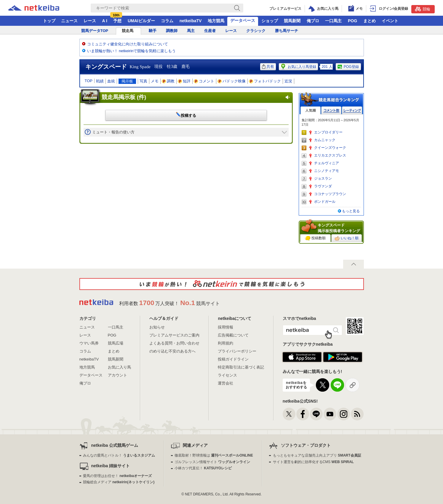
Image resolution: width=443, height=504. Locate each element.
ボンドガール (325, 202)
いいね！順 (347, 238)
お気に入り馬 (119, 367)
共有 (268, 67)
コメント (204, 81)
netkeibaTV (191, 21)
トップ (49, 21)
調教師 (172, 31)
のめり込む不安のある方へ (172, 351)
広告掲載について (233, 335)
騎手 (153, 31)
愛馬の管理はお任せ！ (117, 476)
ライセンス (227, 375)
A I (105, 21)
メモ (155, 81)
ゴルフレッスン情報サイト (212, 462)
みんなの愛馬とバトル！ (119, 455)
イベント (390, 21)
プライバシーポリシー (237, 351)
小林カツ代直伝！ (203, 468)
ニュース (69, 21)
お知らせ (157, 327)
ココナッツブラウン (330, 194)
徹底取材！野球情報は (214, 455)
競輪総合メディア (119, 482)
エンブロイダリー (328, 132)
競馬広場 (116, 343)
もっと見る (351, 211)
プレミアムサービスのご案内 (174, 335)
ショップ (270, 21)
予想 (117, 21)
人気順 (311, 110)
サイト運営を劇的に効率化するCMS (313, 462)
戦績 (100, 81)
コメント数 (331, 110)
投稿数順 (315, 238)
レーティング (352, 110)
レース (90, 21)
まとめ (370, 21)
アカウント (117, 375)
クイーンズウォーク (330, 148)
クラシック (256, 31)
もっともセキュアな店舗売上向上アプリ (317, 455)
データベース (243, 20)
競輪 (423, 9)
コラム (167, 21)
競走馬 (128, 31)
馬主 (191, 31)
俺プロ (313, 21)
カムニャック (325, 140)
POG (352, 21)
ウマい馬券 (89, 343)
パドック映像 (232, 81)
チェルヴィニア (327, 163)
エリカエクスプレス (330, 155)
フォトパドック (265, 81)
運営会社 (226, 383)
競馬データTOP (95, 31)
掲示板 (127, 81)
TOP (89, 81)
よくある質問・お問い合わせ (174, 343)
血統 (111, 81)
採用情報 (226, 327)
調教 (168, 81)
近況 (288, 81)
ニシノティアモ (327, 171)
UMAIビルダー (141, 21)
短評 (184, 81)
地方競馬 (216, 21)
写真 (143, 81)
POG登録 (348, 67)
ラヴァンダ (323, 186)
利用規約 (226, 343)
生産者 (210, 31)
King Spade (140, 67)
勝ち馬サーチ (287, 31)
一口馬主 (333, 21)
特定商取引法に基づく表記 (241, 367)
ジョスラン (323, 178)
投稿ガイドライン (233, 359)
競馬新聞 (292, 21)
